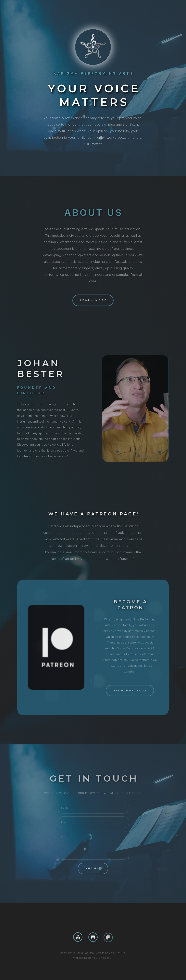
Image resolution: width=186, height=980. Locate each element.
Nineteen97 (105, 958)
